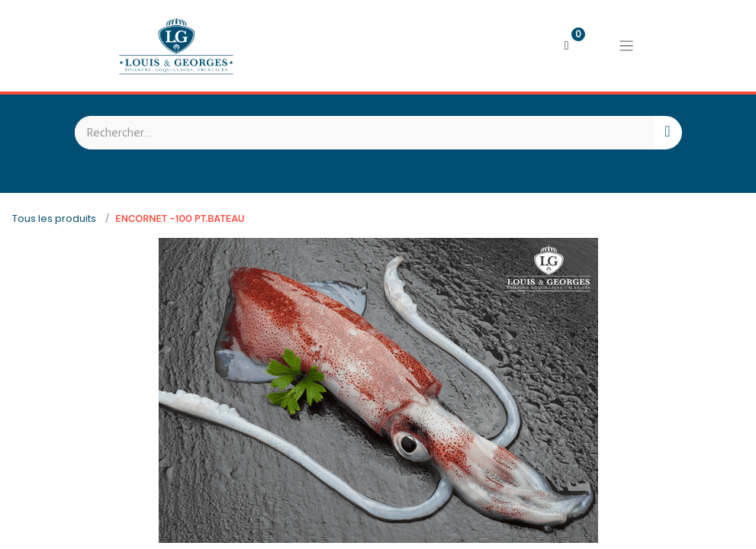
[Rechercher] (667, 133)
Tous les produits (54, 218)
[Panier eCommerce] (567, 46)
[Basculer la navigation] (626, 46)
